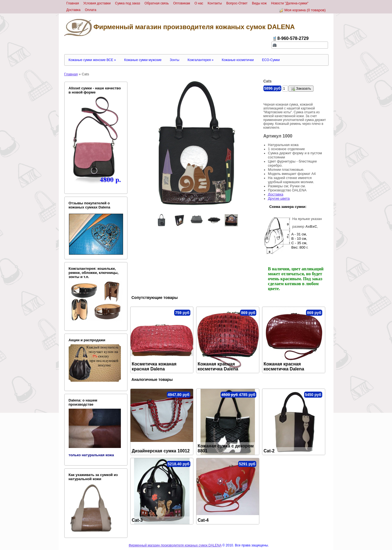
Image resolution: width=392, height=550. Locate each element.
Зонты (175, 60)
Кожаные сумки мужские (143, 60)
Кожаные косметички (238, 60)
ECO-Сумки (271, 60)
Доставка (276, 194)
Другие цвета (279, 198)
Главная (71, 74)
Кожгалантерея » (201, 60)
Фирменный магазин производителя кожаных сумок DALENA (180, 28)
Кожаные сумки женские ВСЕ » (92, 60)
